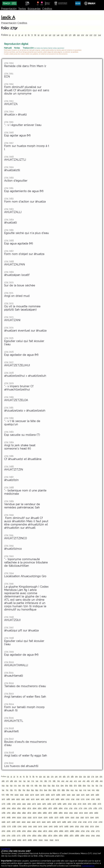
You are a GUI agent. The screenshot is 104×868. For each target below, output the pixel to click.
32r (28, 781)
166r (45, 808)
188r (55, 813)
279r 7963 (9, 209)
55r (24, 785)
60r (45, 785)
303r (57, 840)
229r (69, 822)
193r (81, 813)
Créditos (47, 9)
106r (48, 795)
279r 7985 (9, 456)
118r (8, 799)
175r (90, 808)
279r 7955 (9, 122)
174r (85, 808)
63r (58, 785)
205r (46, 817)
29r (16, 781)
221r (29, 822)
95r (93, 790)
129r (63, 799)
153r (80, 804)
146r (49, 804)
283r (50, 835)
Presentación (9, 9)
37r (50, 781)
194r (86, 813)
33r (33, 781)
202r (30, 817)
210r (73, 817)
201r (24, 817)
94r (89, 790)
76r (11, 790)
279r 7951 (9, 73)
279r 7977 (9, 362)
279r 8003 (9, 693)
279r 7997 (9, 627)
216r (4, 822)
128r (57, 799)
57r (32, 785)
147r (54, 804)
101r (22, 795)
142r (29, 804)
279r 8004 (9, 704)
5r (26, 35)
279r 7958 (9, 157)
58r (36, 785)
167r (50, 808)
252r (87, 826)
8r (35, 35)
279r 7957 (9, 143)
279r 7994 (9, 573)
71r (93, 785)
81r (32, 790)
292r (98, 835)
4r (22, 35)
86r (54, 790)
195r (91, 813)
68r (80, 785)
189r (61, 813)
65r (67, 785)
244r (45, 826)
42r (71, 781)
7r (32, 35)
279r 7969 (9, 272)
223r (39, 822)
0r (10, 35)
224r (44, 822)
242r (35, 826)
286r (66, 835)
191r (71, 813)
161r (19, 808)
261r (35, 831)
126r (48, 799)
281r (40, 835)
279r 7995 (9, 584)
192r (76, 813)
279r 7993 (9, 556)
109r (64, 795)
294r (9, 840)
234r (95, 822)
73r (101, 785)
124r (38, 799)
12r (50, 35)
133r (83, 799)
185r (40, 813)
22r (91, 35)
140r (19, 804)
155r (89, 804)
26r (3, 781)
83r (41, 790)
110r (69, 795)
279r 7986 (9, 466)
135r (93, 799)
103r (32, 795)
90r (72, 790)
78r (20, 790)
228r (64, 822)
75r (7, 790)
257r (14, 831)
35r (41, 781)
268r (72, 831)
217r (9, 822)
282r (45, 835)
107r (53, 795)
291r (93, 835)
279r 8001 (9, 673)
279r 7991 (9, 535)
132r (78, 799)
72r (97, 785)
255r (4, 831)
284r (56, 835)
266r (61, 831)
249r (72, 826)
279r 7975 (9, 338)
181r (19, 813)
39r (58, 781)
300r (41, 840)
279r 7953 (9, 101)
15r (62, 35)
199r (14, 817)
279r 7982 (9, 418)
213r (87, 817)
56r (28, 785)
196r (96, 813)
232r (85, 822)
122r (28, 799)
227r (59, 822)
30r (20, 781)
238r (14, 826)
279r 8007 (9, 739)
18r (74, 35)
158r (4, 808)
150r (70, 804)
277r (19, 835)
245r (51, 826)
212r (82, 817)
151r (75, 804)
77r (15, 790)
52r (11, 785)
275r (9, 835)
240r (25, 826)
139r (14, 804)
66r (71, 785)
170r (66, 808)
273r (98, 831)
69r (84, 785)
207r (56, 817)
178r (4, 813)
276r (14, 835)
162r (24, 808)
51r (7, 785)
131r (73, 799)
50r (3, 785)
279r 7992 (9, 546)
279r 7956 (9, 132)
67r (75, 785)
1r (13, 35)
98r (7, 795)
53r (15, 785)
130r (68, 799)
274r (4, 835)
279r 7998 (9, 638)
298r (30, 840)
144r (39, 804)
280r (34, 835)
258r (19, 831)
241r (30, 826)
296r (19, 840)
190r (66, 813)
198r (9, 817)
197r (4, 817)
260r (29, 831)
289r (83, 835)
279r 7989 (9, 501)
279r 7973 (9, 317)
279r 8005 (9, 718)
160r (14, 808)
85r (50, 790)
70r (89, 785)
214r (92, 817)
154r (84, 804)
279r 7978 (9, 373)
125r (43, 799)
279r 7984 (9, 442)
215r (97, 817)
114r (88, 795)
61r (49, 785)
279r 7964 (9, 219)
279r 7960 (9, 178)
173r (81, 808)
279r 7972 (9, 303)
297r (25, 840)
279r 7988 (9, 487)
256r (9, 831)
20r (83, 35)
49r (101, 781)
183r (29, 813)
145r (44, 804)
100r (17, 795)
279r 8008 (9, 752)
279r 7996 (9, 617)
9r (39, 35)
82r (37, 790)
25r (101, 776)
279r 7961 (9, 188)
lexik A (8, 17)
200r (19, 817)
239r (19, 826)
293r (4, 840)
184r (35, 813)
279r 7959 (9, 167)
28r (12, 781)
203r (35, 817)
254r (97, 826)
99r (12, 795)
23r (95, 35)
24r (100, 35)
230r (75, 822)
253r (92, 826)
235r (101, 822)
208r (62, 817)
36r (45, 781)
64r (62, 785)
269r (78, 831)
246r (56, 826)
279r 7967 (9, 251)
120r (18, 799)
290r (88, 835)
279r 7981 (9, 407)
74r (3, 790)
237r (9, 826)
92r (81, 790)
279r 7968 (9, 261)
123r (33, 799)
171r (71, 808)
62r (53, 785)
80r (28, 790)
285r (61, 835)
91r (76, 790)
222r (34, 822)
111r (73, 795)
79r (24, 790)
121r (23, 799)
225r (49, 822)
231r (80, 822)
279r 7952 (9, 84)
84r (46, 790)
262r (40, 831)
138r (9, 804)
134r (88, 799)
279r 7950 (9, 63)
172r (76, 808)
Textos (22, 9)
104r (37, 795)
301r (46, 840)
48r (97, 781)
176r (95, 808)
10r (42, 35)
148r (59, 804)
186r (45, 813)
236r (4, 826)
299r (35, 840)
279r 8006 (9, 728)
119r (13, 799)
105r (42, 795)
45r (84, 781)
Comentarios (88, 866)
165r (40, 808)
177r (100, 808)
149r (65, 804)
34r (37, 781)
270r (83, 831)
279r (29, 835)
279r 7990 (9, 515)
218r (14, 822)
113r (83, 795)
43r (75, 781)
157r (99, 804)
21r (87, 35)
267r (67, 831)
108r (58, 795)
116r (97, 795)
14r (58, 35)
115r (92, 795)
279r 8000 (9, 662)
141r (24, 804)
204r (40, 817)
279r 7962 (9, 198)
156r (94, 804)
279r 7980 (9, 397)
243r (40, 826)
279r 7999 (9, 652)
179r (9, 813)
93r (85, 790)
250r (77, 826)
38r (54, 781)
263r (45, 831)
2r (16, 35)
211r (77, 817)
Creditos (22, 23)
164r (35, 808)
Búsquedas (34, 9)
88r (63, 790)
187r (50, 813)
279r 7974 (9, 327)
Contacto (6, 849)
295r (14, 840)
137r (4, 804)
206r (51, 817)
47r (92, 781)
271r (88, 831)
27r (7, 781)
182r (24, 813)
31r (24, 781)
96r (98, 790)
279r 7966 (9, 240)
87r (59, 790)
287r (72, 835)
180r (14, 813)
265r (56, 831)
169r (61, 808)
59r (40, 785)
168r (55, 808)
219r (19, 822)
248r (66, 826)
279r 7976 (9, 352)
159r (9, 808)
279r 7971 (9, 293)
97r (3, 795)
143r (34, 804)
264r (51, 831)
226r (54, 822)
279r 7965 (9, 230)
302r (51, 840)
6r (29, 35)
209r (67, 817)
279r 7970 (9, 282)
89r (68, 790)
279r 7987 (9, 477)
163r (29, 808)
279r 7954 (9, 111)
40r (63, 781)
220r (24, 822)
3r (19, 35)
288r (77, 835)
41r (67, 781)
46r (88, 781)
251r (82, 826)
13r (54, 35)
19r (78, 35)
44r (80, 781)
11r (46, 35)
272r (93, 831)
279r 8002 (9, 683)
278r (24, 835)
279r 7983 (9, 432)
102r (27, 795)
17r (70, 35)
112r (78, 795)
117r (3, 799)
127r (53, 799)
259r (24, 831)
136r (98, 799)
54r (19, 785)
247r (61, 826)
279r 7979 (9, 383)
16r (66, 35)
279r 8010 (9, 763)
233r (90, 822)
